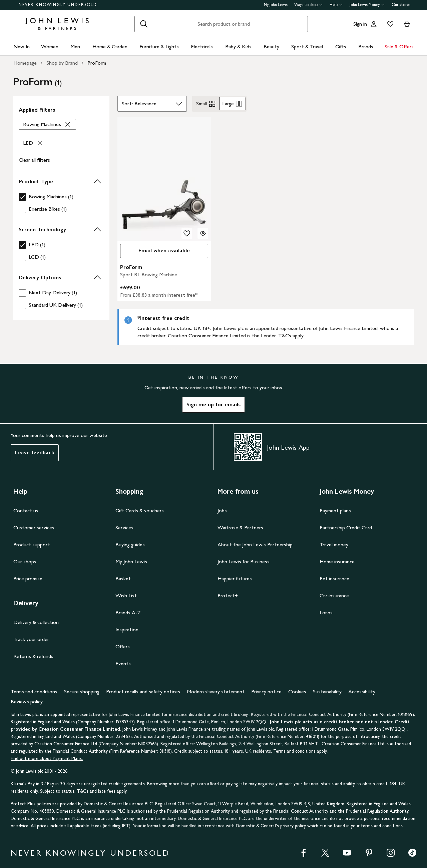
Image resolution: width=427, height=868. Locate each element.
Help (336, 5)
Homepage (25, 63)
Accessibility (362, 691)
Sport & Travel (307, 46)
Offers (123, 646)
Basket (123, 578)
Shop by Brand (62, 63)
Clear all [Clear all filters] (34, 160)
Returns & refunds (33, 656)
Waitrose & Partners (240, 527)
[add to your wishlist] (187, 233)
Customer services (34, 527)
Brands (366, 46)
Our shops (25, 561)
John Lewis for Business (244, 561)
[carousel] (164, 179)
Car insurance (334, 595)
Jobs (222, 510)
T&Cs (83, 791)
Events (123, 663)
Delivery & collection (36, 622)
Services (124, 527)
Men (75, 46)
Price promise (28, 578)
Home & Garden (110, 46)
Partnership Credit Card (346, 527)
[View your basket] (407, 24)
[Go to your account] (374, 24)
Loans (326, 612)
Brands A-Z (128, 612)
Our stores (401, 5)
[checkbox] (60, 197)
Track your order (31, 639)
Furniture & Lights (159, 46)
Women (50, 46)
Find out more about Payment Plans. (47, 758)
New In (22, 46)
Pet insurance (334, 578)
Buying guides (130, 544)
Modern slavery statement (216, 691)
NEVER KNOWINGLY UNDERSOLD (58, 5)
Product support (32, 544)
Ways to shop (309, 5)
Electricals (202, 46)
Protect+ (228, 595)
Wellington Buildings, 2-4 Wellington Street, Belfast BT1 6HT (258, 744)
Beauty (271, 46)
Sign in (360, 24)
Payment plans (335, 510)
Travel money (334, 544)
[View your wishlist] (389, 24)
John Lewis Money (367, 5)
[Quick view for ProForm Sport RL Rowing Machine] (203, 233)
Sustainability (327, 691)
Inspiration (127, 629)
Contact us (26, 510)
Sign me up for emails (213, 404)
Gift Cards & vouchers (140, 510)
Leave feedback (35, 452)
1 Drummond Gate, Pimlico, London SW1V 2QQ (220, 722)
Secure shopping (82, 691)
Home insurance (337, 561)
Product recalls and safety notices (143, 691)
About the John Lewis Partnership (255, 544)
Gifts (341, 46)
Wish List (126, 595)
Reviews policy (27, 701)
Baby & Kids (238, 46)
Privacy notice (266, 691)
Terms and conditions (34, 691)
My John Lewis (276, 5)
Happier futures (235, 578)
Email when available (155, 252)
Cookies (297, 691)
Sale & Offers (399, 46)
